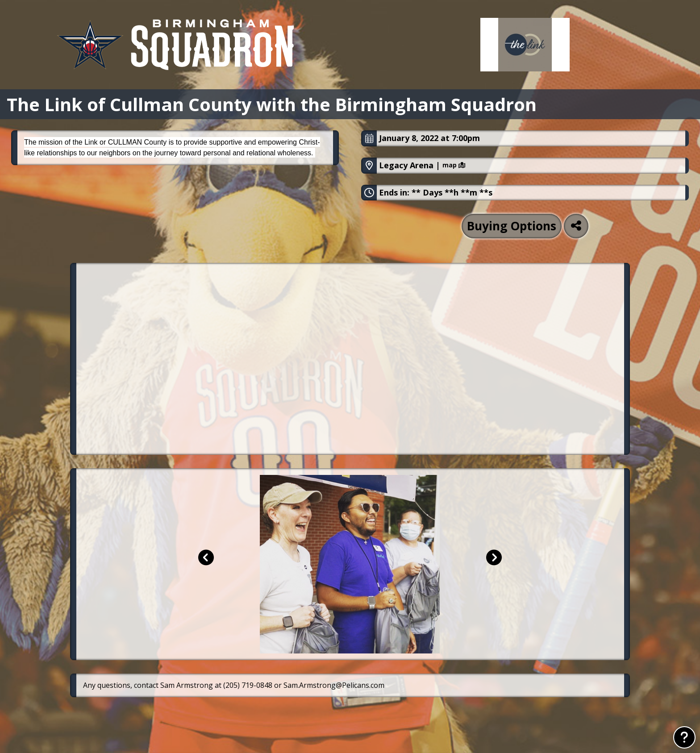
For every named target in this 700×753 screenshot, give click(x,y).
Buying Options (512, 226)
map (454, 165)
